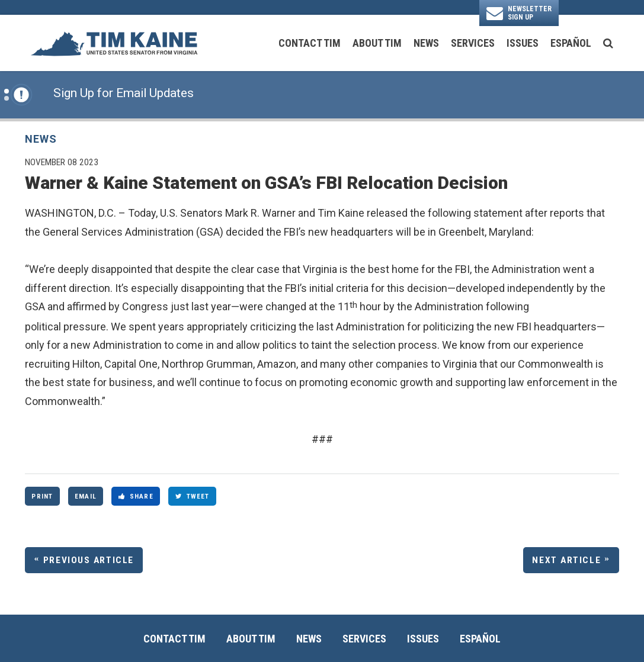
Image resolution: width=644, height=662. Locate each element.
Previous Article (89, 560)
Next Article (566, 560)
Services (473, 43)
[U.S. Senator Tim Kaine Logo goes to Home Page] (114, 43)
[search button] (608, 43)
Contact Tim (310, 43)
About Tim (377, 43)
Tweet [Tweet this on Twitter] (193, 496)
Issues (523, 43)
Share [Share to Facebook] (136, 496)
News (426, 43)
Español (571, 43)
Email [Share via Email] (86, 496)
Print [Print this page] (42, 496)
